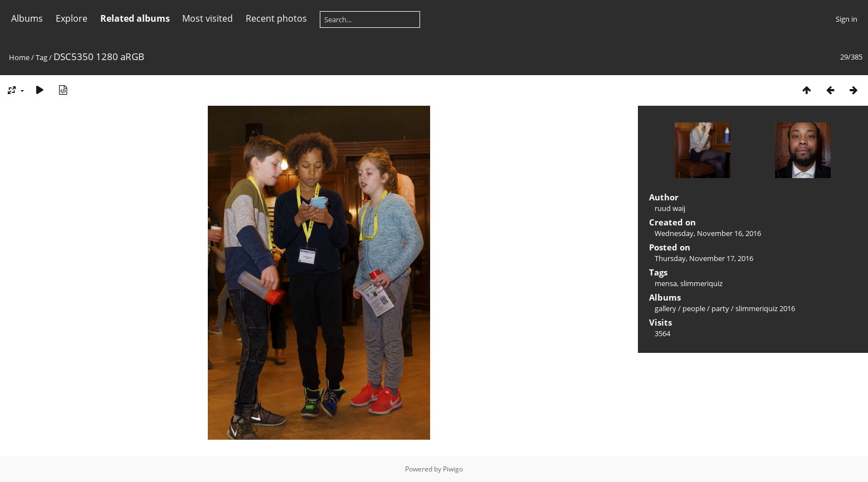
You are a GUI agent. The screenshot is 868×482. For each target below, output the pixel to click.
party (720, 308)
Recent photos (276, 18)
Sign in (847, 19)
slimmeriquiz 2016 (765, 308)
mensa (666, 283)
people (694, 308)
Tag (42, 57)
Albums (27, 18)
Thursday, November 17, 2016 (704, 258)
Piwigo (453, 469)
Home (19, 57)
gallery (665, 308)
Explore (72, 18)
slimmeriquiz (701, 283)
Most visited (208, 18)
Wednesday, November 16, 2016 (708, 233)
